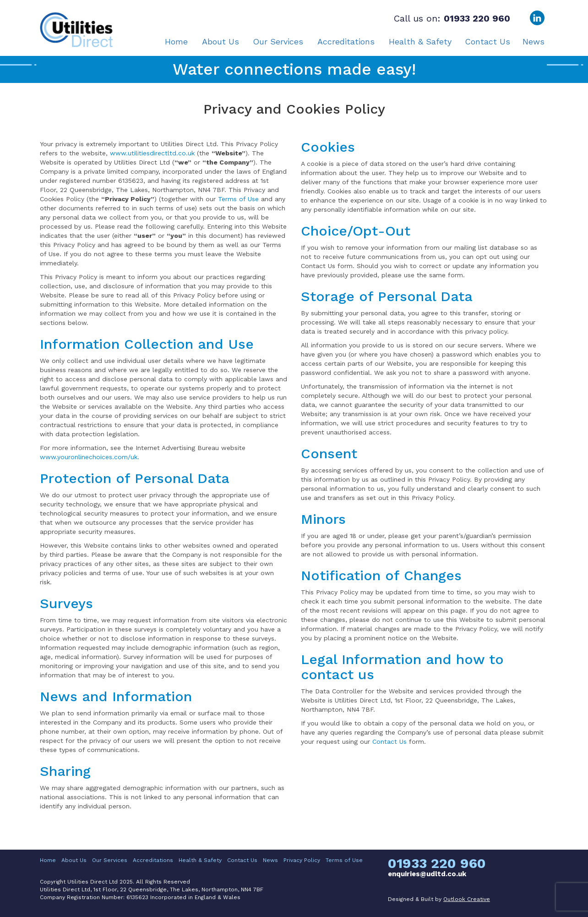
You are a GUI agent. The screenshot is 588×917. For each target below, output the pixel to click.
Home (176, 42)
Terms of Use (238, 199)
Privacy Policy (302, 860)
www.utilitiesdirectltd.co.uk (152, 153)
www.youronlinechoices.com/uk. (90, 457)
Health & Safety (420, 42)
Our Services (278, 42)
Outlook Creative (467, 899)
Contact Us (487, 42)
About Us (220, 42)
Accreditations (346, 42)
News (534, 42)
